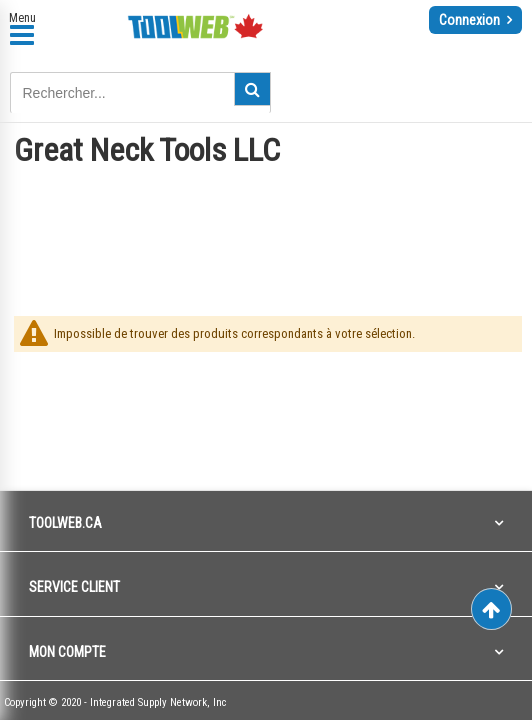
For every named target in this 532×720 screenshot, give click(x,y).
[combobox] (141, 93)
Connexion (471, 20)
